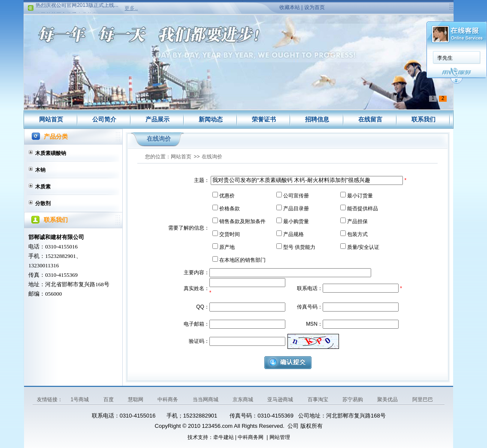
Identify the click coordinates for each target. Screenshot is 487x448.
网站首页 (51, 119)
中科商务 (168, 400)
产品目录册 (296, 209)
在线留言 (370, 119)
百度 (109, 400)
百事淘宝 (319, 400)
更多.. (131, 8)
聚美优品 (388, 400)
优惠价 (227, 196)
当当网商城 (206, 400)
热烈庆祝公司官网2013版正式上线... (77, 6)
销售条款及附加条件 (242, 221)
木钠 (40, 170)
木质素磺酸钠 (51, 153)
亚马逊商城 (281, 400)
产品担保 (357, 221)
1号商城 (80, 400)
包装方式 (357, 234)
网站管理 (280, 437)
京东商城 (243, 400)
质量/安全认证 (363, 247)
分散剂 (43, 203)
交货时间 (230, 234)
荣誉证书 (264, 119)
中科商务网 (251, 437)
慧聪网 (136, 400)
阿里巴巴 (423, 400)
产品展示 (157, 119)
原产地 (227, 247)
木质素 (43, 187)
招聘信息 (317, 119)
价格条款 (230, 209)
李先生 (445, 58)
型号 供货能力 (299, 247)
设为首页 (315, 7)
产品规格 (293, 234)
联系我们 (423, 119)
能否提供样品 (363, 209)
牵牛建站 (224, 437)
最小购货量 (296, 221)
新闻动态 (211, 119)
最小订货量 (360, 196)
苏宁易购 (353, 400)
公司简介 (104, 119)
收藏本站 (290, 7)
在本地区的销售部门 (242, 260)
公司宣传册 (296, 196)
